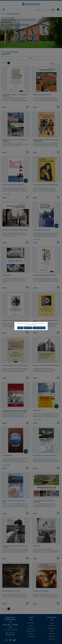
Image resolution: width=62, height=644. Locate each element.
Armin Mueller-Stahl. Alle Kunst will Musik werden (46, 185)
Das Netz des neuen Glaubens (41, 591)
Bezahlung (52, 626)
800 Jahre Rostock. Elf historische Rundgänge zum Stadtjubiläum (15, 140)
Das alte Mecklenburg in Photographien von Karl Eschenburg (15, 547)
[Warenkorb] (58, 9)
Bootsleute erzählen (8, 456)
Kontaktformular (10, 634)
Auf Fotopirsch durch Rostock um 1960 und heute (15, 230)
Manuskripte (31, 636)
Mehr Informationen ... (33, 325)
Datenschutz (52, 636)
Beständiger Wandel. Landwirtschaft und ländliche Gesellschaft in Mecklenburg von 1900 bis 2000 (15, 411)
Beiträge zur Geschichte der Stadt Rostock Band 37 (15, 365)
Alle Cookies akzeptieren (39, 328)
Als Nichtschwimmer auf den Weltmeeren (13, 185)
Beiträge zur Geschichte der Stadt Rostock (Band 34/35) (45, 321)
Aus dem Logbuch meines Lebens (42, 230)
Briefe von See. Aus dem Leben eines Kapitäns (45, 456)
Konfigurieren (28, 328)
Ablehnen (20, 328)
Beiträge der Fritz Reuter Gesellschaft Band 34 (45, 275)
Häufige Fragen (31, 631)
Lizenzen (31, 634)
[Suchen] (50, 9)
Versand (52, 623)
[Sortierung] (55, 63)
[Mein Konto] (53, 9)
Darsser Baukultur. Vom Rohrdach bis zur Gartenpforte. (44, 501)
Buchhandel (31, 628)
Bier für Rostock (37, 410)
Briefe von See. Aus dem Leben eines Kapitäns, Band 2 (14, 501)
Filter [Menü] (31, 58)
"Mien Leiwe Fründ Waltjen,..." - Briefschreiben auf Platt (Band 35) (15, 95)
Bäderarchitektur (7, 275)
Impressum (52, 639)
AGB (52, 631)
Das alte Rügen (37, 546)
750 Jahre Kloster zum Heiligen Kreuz (42, 95)
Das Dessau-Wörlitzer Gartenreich (11, 591)
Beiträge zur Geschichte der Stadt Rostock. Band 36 (46, 365)
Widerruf (52, 634)
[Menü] (4, 9)
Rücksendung (52, 628)
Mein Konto (31, 623)
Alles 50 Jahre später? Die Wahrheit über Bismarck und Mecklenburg (46, 140)
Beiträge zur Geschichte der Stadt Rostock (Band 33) (16, 320)
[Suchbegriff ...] (42, 9)
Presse (31, 626)
